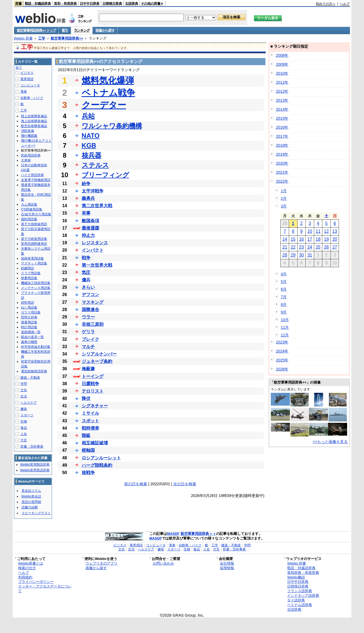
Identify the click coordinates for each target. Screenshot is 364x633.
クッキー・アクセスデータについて (45, 589)
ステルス (95, 165)
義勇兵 (88, 198)
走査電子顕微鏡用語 (36, 180)
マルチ (88, 347)
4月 (284, 274)
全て (19, 68)
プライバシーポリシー (36, 582)
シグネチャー (95, 406)
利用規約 (25, 577)
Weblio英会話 (31, 496)
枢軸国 (88, 450)
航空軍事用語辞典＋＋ (198, 534)
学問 (24, 384)
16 (301, 239)
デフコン (90, 295)
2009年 (282, 64)
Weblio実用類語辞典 (35, 465)
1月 (284, 191)
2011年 (282, 82)
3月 (284, 206)
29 (293, 255)
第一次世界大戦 (97, 265)
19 (326, 239)
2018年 (282, 145)
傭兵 (86, 280)
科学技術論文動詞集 (36, 347)
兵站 (88, 116)
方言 (24, 440)
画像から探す (105, 30)
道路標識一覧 (31, 332)
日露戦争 (90, 384)
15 (293, 239)
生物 (24, 421)
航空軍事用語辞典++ (67, 38)
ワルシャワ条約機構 (112, 126)
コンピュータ (30, 85)
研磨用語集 (29, 278)
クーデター (104, 105)
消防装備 (28, 131)
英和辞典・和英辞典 (303, 573)
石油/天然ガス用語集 (36, 214)
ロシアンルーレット (101, 458)
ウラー (88, 317)
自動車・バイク (32, 98)
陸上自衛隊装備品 (34, 116)
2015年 (282, 118)
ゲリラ (88, 332)
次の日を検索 (185, 484)
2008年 (282, 55)
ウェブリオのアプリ (101, 563)
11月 (285, 327)
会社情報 (227, 563)
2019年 (282, 154)
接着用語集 (29, 322)
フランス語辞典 (300, 591)
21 (285, 247)
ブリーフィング (105, 175)
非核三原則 (93, 324)
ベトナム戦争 (108, 93)
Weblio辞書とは (31, 563)
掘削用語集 (29, 219)
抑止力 (88, 235)
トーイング (93, 376)
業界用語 (27, 79)
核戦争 (88, 473)
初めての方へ (326, 4)
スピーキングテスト (36, 513)
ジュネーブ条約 (97, 361)
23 (301, 247)
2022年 (282, 181)
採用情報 (227, 568)
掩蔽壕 (88, 369)
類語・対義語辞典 (38, 4)
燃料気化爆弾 (108, 80)
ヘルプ (345, 4)
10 (310, 231)
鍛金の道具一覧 (32, 337)
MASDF (173, 534)
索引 (65, 30)
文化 (24, 390)
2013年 (282, 100)
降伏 (86, 398)
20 (335, 239)
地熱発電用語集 (32, 258)
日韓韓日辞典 (112, 4)
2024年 (282, 351)
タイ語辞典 (296, 600)
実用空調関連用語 (34, 244)
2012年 (282, 91)
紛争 (86, 184)
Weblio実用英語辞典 (35, 470)
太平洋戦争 (93, 191)
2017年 (282, 136)
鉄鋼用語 (28, 268)
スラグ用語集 (31, 273)
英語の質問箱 (31, 502)
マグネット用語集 (34, 263)
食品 (24, 428)
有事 (86, 213)
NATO (91, 136)
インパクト (93, 250)
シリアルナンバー (99, 354)
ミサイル (90, 413)
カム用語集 (29, 204)
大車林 (26, 160)
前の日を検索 (136, 484)
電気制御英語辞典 (34, 371)
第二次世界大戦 (97, 206)
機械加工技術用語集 (36, 283)
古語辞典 (132, 4)
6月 (284, 289)
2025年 (282, 360)
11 (318, 231)
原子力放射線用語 (34, 224)
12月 (285, 335)
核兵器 (92, 155)
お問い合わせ (163, 563)
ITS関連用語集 (32, 209)
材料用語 (28, 303)
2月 (284, 198)
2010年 (282, 73)
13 (335, 231)
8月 (284, 305)
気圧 (86, 272)
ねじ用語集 (29, 308)
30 (301, 255)
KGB (89, 145)
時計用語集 (29, 327)
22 (293, 247)
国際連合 (90, 310)
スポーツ (27, 415)
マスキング (93, 302)
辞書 (19, 4)
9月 (284, 312)
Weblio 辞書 (23, 38)
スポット (90, 421)
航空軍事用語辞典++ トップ (37, 30)
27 (335, 247)
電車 (24, 92)
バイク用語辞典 (32, 175)
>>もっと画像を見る (330, 442)
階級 (86, 435)
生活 (24, 396)
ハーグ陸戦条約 (97, 465)
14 (285, 239)
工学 (42, 38)
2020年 (282, 163)
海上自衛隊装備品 (34, 121)
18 (318, 239)
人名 (24, 434)
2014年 (282, 109)
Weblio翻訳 (296, 577)
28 (285, 255)
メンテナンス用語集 (36, 288)
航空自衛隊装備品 (34, 126)
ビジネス (27, 73)
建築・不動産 (30, 378)
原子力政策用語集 (34, 239)
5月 (284, 282)
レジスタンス (95, 243)
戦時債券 (90, 428)
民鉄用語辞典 (31, 155)
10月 (285, 320)
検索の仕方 (27, 568)
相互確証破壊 (95, 443)
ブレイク (90, 339)
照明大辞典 (29, 317)
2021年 (282, 172)
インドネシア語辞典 (303, 596)
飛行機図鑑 (29, 136)
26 (326, 247)
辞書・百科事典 (32, 447)
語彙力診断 (30, 507)
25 (318, 247)
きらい (88, 287)
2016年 (282, 127)
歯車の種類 (29, 342)
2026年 (282, 369)
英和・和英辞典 (65, 4)
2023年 (282, 342)
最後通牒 (90, 228)
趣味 (24, 409)
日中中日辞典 (90, 4)
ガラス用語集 (31, 312)
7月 (284, 297)
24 (310, 247)
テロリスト (93, 391)
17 (310, 239)
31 (310, 255)
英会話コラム (31, 491)
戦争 (86, 258)
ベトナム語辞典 (300, 605)
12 (326, 231)
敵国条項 (90, 221)
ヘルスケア (29, 403)
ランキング (82, 30)
